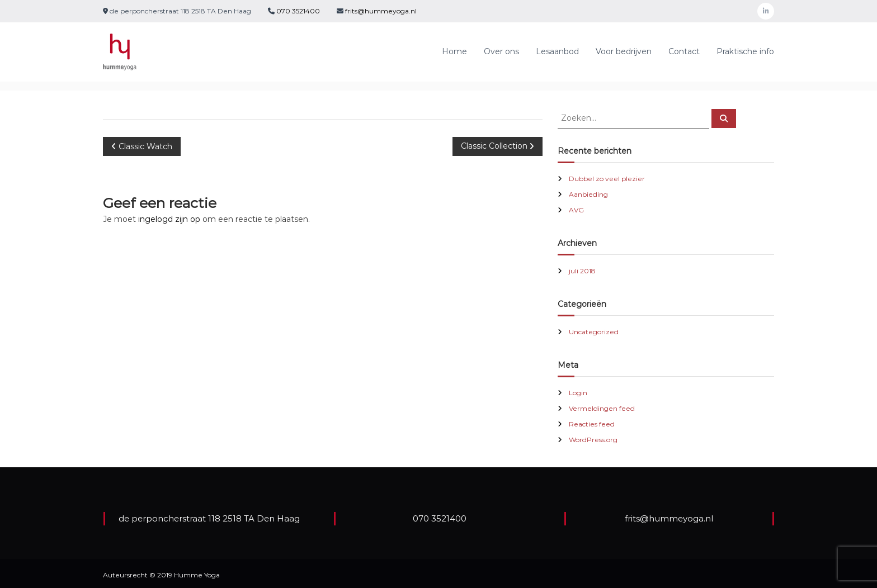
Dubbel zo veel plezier (607, 179)
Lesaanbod (557, 51)
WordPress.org (593, 440)
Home (454, 51)
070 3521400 (297, 11)
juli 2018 (582, 271)
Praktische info (745, 51)
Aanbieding (588, 194)
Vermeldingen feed (602, 408)
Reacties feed (592, 424)
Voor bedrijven (624, 51)
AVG (576, 210)
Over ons (501, 51)
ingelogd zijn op (169, 219)
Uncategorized (594, 332)
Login (578, 393)
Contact (684, 51)
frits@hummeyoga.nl (381, 11)
